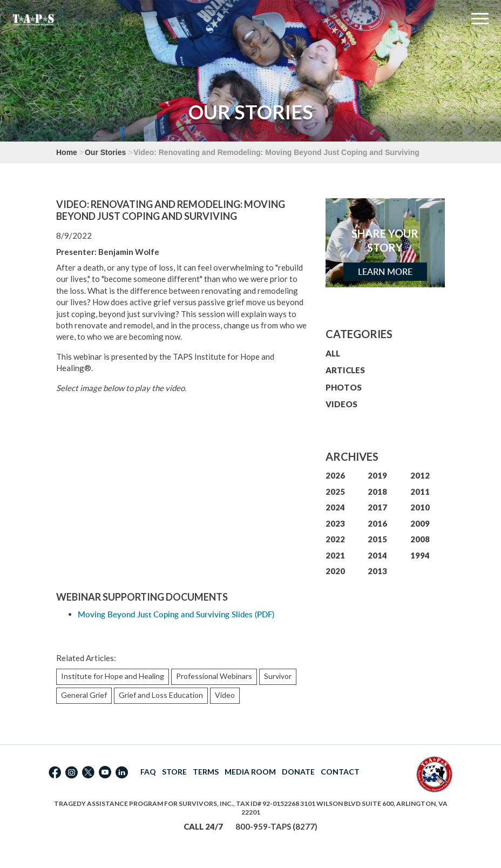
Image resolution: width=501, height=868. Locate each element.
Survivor (278, 676)
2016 (377, 523)
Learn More (385, 272)
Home (67, 152)
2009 (420, 523)
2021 (335, 555)
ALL (333, 353)
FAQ (148, 772)
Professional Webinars (214, 676)
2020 (335, 571)
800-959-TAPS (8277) (276, 826)
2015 (377, 539)
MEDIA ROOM (250, 772)
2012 (420, 475)
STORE (174, 772)
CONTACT (340, 772)
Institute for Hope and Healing (113, 676)
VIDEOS (341, 404)
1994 (420, 555)
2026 (335, 475)
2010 (420, 507)
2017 (377, 507)
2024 (335, 507)
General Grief (84, 695)
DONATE (298, 772)
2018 (377, 492)
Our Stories (105, 152)
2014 (377, 555)
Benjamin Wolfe (129, 252)
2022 (335, 539)
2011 (420, 492)
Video (225, 695)
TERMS (206, 772)
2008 (420, 539)
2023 (335, 523)
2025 (335, 492)
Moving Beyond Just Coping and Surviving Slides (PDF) (176, 614)
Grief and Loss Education (161, 695)
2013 (377, 571)
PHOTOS (344, 387)
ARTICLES (345, 370)
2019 (377, 475)
